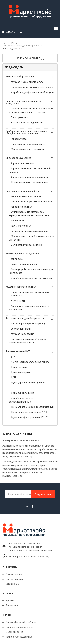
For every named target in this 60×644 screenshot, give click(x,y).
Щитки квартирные (21, 372)
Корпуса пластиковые (22, 163)
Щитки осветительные (22, 393)
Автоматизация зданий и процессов (25, 318)
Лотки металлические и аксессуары (30, 231)
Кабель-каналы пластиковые (26, 196)
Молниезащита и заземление (26, 245)
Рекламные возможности (19, 627)
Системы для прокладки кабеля (23, 191)
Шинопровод (17, 221)
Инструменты (18, 301)
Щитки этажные (19, 367)
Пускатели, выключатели (24, 264)
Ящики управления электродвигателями (32, 407)
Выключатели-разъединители (27, 123)
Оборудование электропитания (27, 149)
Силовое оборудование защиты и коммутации (24, 102)
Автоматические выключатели (27, 82)
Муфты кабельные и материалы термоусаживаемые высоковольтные (29, 214)
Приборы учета (19, 139)
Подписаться (43, 494)
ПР (12, 388)
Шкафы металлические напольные (29, 182)
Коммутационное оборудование (23, 254)
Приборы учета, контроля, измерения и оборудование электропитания (26, 132)
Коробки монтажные (22, 207)
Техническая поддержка (19, 637)
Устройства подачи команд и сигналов (31, 278)
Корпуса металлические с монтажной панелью (30, 170)
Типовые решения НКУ (18, 351)
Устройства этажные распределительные (21, 400)
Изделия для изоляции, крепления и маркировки (29, 308)
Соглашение (12, 584)
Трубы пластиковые (21, 226)
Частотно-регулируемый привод (28, 324)
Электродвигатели (21, 329)
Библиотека (12, 605)
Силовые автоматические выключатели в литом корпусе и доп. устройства (31, 110)
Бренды (10, 601)
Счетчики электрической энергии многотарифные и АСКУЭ (28, 341)
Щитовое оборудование (18, 158)
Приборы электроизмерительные (28, 144)
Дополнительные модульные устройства (32, 87)
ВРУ (13, 357)
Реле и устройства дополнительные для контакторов (31, 271)
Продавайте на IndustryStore (21, 622)
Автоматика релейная (22, 334)
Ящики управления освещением (28, 383)
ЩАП (13, 377)
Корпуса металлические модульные (30, 177)
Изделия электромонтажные (21, 287)
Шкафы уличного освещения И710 (29, 412)
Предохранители (19, 117)
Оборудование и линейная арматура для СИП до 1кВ (31, 238)
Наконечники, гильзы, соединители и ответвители (29, 294)
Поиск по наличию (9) (30, 58)
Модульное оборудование (20, 77)
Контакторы (17, 259)
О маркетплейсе (14, 574)
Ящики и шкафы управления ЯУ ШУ (29, 417)
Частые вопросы (14, 579)
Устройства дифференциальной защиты (32, 92)
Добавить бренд (14, 632)
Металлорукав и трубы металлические (31, 202)
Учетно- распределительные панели (30, 362)
